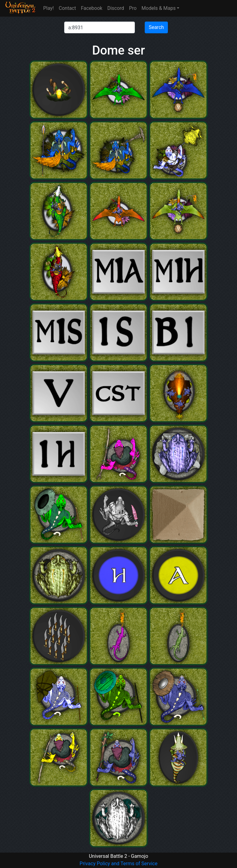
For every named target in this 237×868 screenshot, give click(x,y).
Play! (48, 8)
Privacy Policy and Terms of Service (118, 864)
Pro (133, 8)
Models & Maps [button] (159, 8)
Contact (67, 8)
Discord (116, 8)
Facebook (91, 8)
